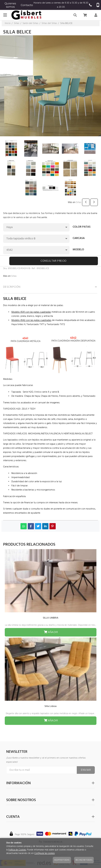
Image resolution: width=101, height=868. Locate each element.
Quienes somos (10, 5)
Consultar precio (54, 261)
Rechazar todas (84, 860)
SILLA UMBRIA (51, 618)
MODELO (78, 250)
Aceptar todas (62, 860)
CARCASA (79, 239)
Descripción (12, 287)
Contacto (27, 5)
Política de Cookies (17, 850)
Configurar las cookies (44, 853)
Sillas (79, 202)
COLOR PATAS (82, 227)
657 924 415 (98, 5)
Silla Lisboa (50, 706)
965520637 (90, 5)
